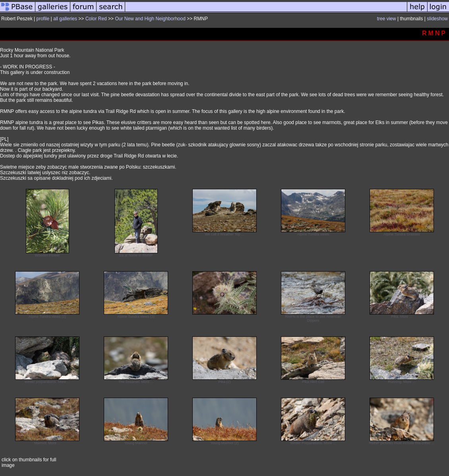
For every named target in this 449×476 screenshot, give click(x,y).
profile (43, 19)
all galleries (65, 19)
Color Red (96, 19)
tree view (387, 19)
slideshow (437, 19)
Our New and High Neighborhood (150, 19)
